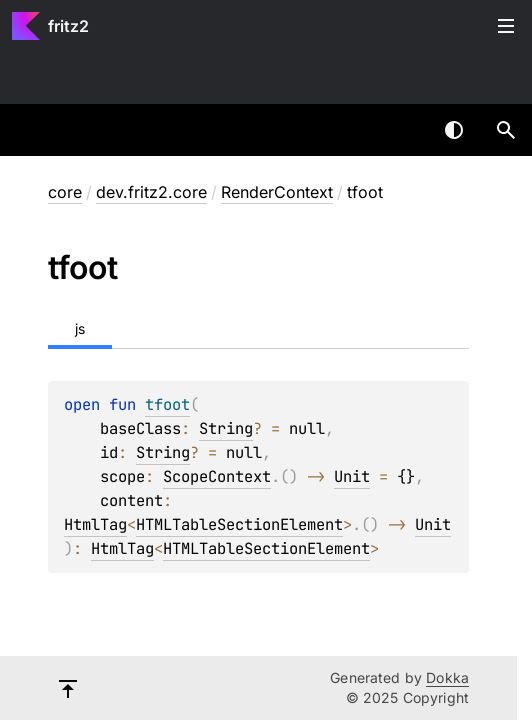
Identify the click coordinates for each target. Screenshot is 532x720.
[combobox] (402, 130)
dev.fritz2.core (151, 192)
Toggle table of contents (506, 26)
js (80, 328)
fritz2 (68, 26)
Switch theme (454, 130)
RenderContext (277, 192)
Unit (352, 476)
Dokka (447, 677)
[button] (506, 130)
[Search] (506, 130)
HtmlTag (95, 524)
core (65, 192)
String (226, 428)
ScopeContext (217, 476)
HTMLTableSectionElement (239, 524)
